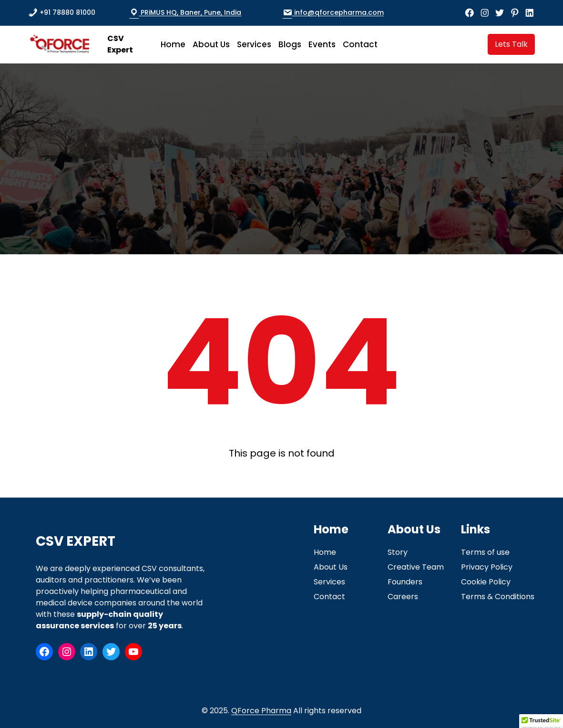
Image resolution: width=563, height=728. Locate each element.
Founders (405, 582)
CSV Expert (120, 44)
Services (329, 582)
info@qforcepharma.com (333, 12)
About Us (331, 567)
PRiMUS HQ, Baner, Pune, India (185, 12)
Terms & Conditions (498, 597)
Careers (403, 597)
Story (398, 552)
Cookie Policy (486, 582)
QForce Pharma (261, 711)
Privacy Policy (487, 567)
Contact (329, 597)
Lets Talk (511, 44)
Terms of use (485, 552)
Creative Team (416, 567)
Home (325, 552)
